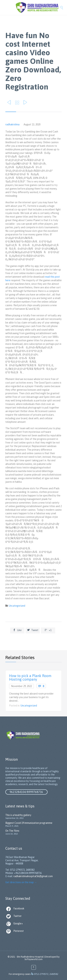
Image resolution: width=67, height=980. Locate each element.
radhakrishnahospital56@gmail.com (33, 876)
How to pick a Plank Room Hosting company (30, 677)
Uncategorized (17, 606)
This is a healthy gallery (18, 815)
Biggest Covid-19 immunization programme (29, 823)
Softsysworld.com (33, 959)
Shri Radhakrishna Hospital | (31, 957)
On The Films (12, 831)
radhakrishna (12, 124)
